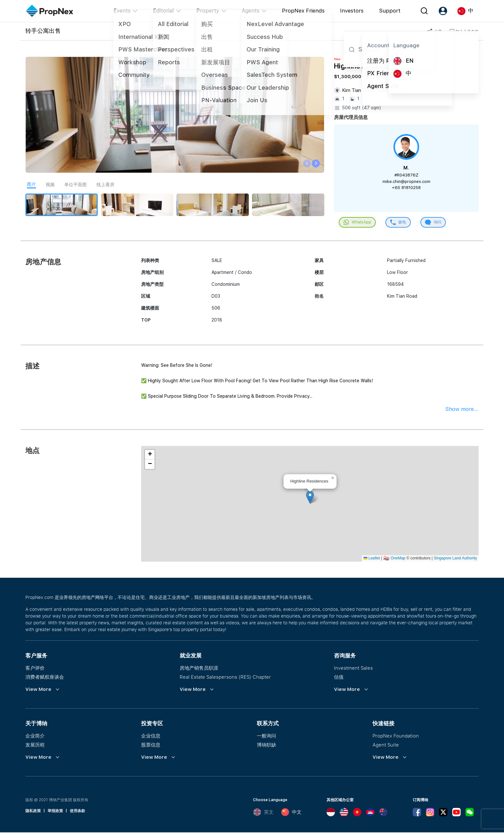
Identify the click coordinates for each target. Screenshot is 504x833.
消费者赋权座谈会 (45, 677)
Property (208, 11)
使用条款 (77, 811)
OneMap (398, 559)
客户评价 (35, 668)
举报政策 (55, 811)
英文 (263, 813)
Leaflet (372, 559)
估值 (339, 677)
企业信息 (151, 736)
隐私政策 (33, 811)
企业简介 (35, 736)
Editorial (163, 11)
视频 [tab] (50, 185)
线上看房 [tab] (105, 185)
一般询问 (266, 736)
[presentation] (307, 163)
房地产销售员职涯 (199, 668)
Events (122, 11)
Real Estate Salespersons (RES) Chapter (225, 677)
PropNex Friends (303, 11)
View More (38, 690)
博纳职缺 (266, 745)
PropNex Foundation (396, 736)
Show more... (462, 410)
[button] (310, 498)
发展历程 (35, 745)
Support (390, 11)
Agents (251, 11)
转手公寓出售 (43, 31)
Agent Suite (386, 745)
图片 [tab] (32, 184)
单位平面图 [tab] (76, 185)
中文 (291, 813)
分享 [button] (434, 32)
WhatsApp (358, 223)
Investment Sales (353, 668)
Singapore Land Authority (455, 559)
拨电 (400, 223)
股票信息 (151, 745)
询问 (437, 223)
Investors (352, 11)
